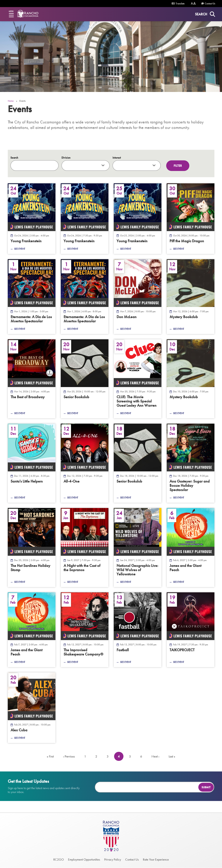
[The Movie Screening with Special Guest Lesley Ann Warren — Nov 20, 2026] (138, 379)
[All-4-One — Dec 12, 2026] (85, 463)
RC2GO (59, 859)
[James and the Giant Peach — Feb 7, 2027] (32, 630)
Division (66, 158)
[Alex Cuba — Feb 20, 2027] (32, 708)
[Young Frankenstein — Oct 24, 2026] (32, 219)
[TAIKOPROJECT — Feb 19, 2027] (191, 630)
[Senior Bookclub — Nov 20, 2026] (85, 379)
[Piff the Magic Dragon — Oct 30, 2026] (191, 219)
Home (11, 101)
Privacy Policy (113, 859)
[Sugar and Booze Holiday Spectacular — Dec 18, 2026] (191, 463)
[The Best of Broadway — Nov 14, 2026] (32, 379)
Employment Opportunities (84, 859)
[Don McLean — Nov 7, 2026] (138, 297)
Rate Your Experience (156, 859)
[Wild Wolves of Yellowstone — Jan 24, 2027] (138, 548)
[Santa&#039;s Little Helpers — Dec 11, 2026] (32, 463)
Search (14, 158)
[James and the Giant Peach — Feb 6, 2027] (191, 548)
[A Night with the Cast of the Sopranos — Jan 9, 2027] (85, 548)
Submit (206, 787)
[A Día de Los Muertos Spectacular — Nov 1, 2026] (32, 297)
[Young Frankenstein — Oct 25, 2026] (138, 219)
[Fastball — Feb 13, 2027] (138, 630)
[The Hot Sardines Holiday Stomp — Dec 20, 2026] (32, 548)
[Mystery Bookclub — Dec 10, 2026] (191, 379)
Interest (117, 158)
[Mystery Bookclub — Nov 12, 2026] (191, 297)
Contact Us (210, 4)
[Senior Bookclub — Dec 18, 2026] (138, 463)
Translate (178, 4)
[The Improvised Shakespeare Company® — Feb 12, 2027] (85, 630)
